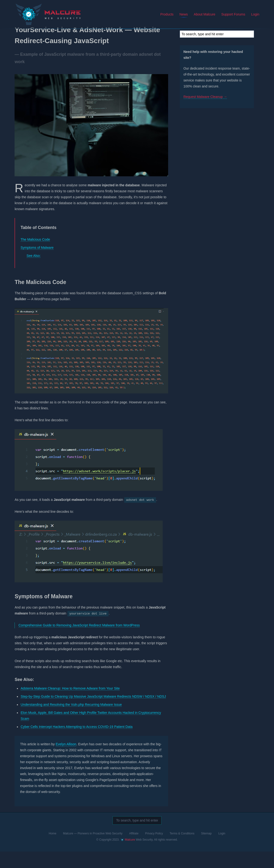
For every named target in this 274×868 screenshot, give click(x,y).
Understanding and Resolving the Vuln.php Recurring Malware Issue (70, 721)
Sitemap (206, 850)
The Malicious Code (34, 256)
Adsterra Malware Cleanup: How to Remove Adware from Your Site (69, 705)
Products (168, 14)
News (185, 14)
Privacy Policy (154, 850)
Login (257, 14)
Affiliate (134, 850)
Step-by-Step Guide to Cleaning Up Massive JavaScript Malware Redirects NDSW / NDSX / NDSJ (92, 713)
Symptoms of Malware (35, 264)
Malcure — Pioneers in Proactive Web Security (93, 850)
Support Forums (235, 14)
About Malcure (206, 14)
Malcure (30, 10)
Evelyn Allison (64, 761)
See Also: (32, 272)
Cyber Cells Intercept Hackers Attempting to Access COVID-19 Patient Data (75, 743)
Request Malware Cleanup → (207, 106)
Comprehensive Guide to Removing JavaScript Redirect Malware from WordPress (78, 642)
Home (52, 850)
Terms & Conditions (182, 850)
